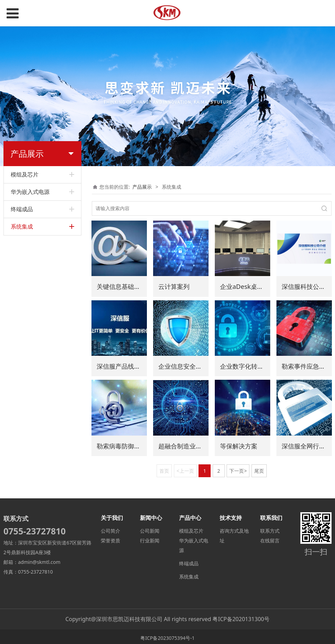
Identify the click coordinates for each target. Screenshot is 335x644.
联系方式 (270, 528)
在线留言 (270, 538)
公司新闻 (150, 528)
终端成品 (189, 561)
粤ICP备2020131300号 (241, 617)
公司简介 (111, 528)
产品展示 (142, 187)
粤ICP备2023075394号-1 (167, 636)
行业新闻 (150, 538)
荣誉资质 (111, 538)
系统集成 (189, 574)
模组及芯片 (191, 528)
